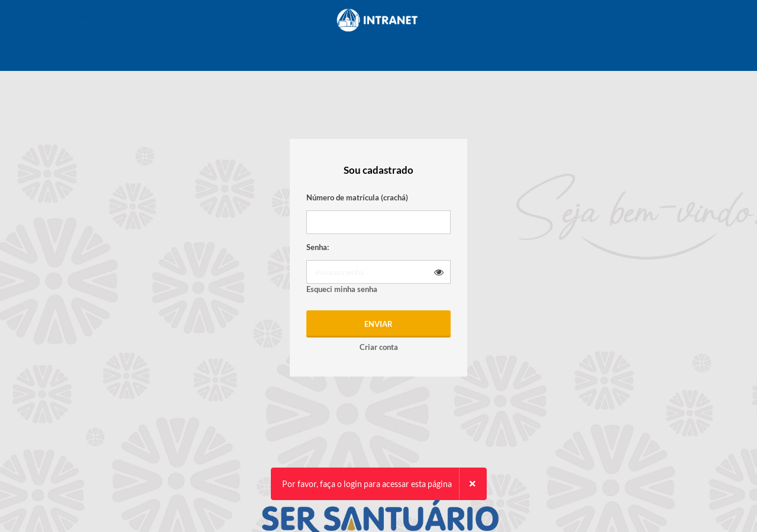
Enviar (378, 324)
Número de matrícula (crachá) (357, 197)
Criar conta (379, 347)
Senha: (318, 247)
